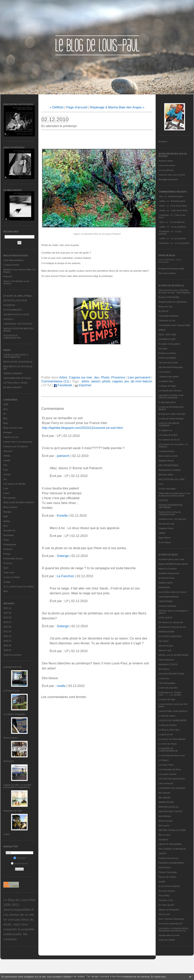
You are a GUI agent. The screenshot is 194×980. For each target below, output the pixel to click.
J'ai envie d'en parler (168, 363)
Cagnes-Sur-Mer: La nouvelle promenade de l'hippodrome (17, 786)
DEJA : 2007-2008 (167, 335)
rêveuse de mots (166, 524)
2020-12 (7, 641)
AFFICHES (9, 761)
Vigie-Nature (164, 538)
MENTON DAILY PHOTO (171, 811)
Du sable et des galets (169, 344)
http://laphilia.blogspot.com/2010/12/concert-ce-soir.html (82, 428)
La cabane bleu (166, 381)
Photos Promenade (168, 872)
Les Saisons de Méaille (14, 484)
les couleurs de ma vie (169, 440)
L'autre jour (164, 678)
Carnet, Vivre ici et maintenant (18, 442)
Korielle (62, 516)
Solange (63, 556)
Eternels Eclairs (166, 646)
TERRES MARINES (13, 373)
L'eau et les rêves (167, 165)
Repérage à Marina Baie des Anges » (117, 107)
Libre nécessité (166, 783)
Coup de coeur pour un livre (172, 175)
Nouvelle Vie (9, 530)
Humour (7, 474)
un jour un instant (11, 577)
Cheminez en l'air (167, 321)
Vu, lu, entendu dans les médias (19, 587)
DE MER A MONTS (13, 387)
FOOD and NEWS (167, 358)
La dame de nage (167, 699)
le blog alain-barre (167, 402)
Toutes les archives (12, 655)
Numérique (9, 535)
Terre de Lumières (167, 273)
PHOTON (163, 500)
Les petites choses (167, 774)
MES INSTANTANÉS (168, 465)
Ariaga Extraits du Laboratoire (173, 302)
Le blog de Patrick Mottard (171, 419)
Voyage (7, 582)
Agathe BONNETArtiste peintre (173, 564)
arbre (85, 381)
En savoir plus (158, 977)
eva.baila (163, 349)
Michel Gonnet (165, 821)
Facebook (63, 385)
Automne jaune (166, 161)
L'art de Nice (164, 372)
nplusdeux (163, 839)
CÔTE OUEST (166, 618)
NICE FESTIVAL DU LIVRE (172, 479)
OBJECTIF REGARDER (170, 844)
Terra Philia (164, 896)
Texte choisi (9, 573)
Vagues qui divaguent (169, 910)
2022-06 (7, 627)
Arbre (63, 377)
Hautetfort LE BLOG (168, 664)
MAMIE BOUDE (166, 802)
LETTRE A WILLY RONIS (15, 383)
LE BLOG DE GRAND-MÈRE (173, 720)
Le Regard (164, 760)
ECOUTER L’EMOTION (170, 636)
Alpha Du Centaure (168, 569)
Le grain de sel (166, 734)
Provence (8, 563)
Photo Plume (165, 868)
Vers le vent (164, 914)
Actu (5, 409)
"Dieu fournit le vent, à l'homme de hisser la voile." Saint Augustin (174, 291)
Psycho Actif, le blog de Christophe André (170, 513)
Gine (162, 222)
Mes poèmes (9, 498)
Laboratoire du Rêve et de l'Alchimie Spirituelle (171, 396)
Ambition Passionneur (169, 573)
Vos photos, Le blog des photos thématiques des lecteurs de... (174, 929)
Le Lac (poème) (166, 170)
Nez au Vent (164, 835)
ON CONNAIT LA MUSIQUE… (173, 849)
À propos (163, 141)
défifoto (7, 456)
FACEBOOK (9, 305)
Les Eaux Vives (166, 765)
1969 (6, 404)
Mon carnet (164, 825)
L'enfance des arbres (168, 377)
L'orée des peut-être (168, 688)
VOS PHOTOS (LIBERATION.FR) (12, 337)
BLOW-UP (164, 311)
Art (5, 414)
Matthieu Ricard (166, 461)
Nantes (7, 521)
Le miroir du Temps (168, 744)
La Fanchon (65, 576)
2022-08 (7, 617)
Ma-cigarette (164, 797)
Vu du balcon (165, 542)
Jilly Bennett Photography (171, 367)
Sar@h (162, 882)
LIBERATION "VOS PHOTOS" (18, 324)
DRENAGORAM (166, 632)
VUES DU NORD (167, 940)
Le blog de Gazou (167, 716)
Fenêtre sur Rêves (167, 353)
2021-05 (7, 631)
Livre (6, 488)
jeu (127, 381)
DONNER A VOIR (167, 339)
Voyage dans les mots (169, 935)
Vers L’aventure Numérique (172, 919)
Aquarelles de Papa (13, 811)
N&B (6, 516)
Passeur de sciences (168, 858)
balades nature (166, 583)
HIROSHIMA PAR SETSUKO (17, 378)
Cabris (6, 834)
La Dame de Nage (167, 386)
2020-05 (7, 650)
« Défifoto (57, 107)
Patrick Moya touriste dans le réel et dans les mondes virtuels (174, 494)
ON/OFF (163, 854)
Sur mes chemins (167, 891)
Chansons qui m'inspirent (15, 446)
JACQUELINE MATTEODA (171, 674)
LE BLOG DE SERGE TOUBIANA (169, 424)
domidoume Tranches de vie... (173, 627)
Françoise (164, 215)
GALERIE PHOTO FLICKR (16, 314)
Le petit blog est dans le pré (172, 755)
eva (161, 196)
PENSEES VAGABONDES (171, 863)
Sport (6, 568)
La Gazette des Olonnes (170, 391)
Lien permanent (139, 377)
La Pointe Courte (11, 691)
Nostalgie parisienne (168, 179)
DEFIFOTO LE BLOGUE (15, 300)
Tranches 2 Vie (166, 900)
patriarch (63, 456)
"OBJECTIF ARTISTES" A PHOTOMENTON (16, 356)
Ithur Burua (164, 669)
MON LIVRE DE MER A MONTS (19, 502)
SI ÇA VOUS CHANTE (169, 886)
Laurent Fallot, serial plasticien (173, 711)
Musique (7, 512)
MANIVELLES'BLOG (168, 807)
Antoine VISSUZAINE (169, 297)
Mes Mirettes (165, 816)
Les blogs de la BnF (168, 435)
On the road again (167, 489)
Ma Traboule (164, 793)
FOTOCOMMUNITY (13, 310)
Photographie (10, 544)
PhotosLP (8, 277)
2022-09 (7, 613)
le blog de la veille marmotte (172, 414)
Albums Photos (13, 667)
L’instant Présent (11, 265)
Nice (5, 526)
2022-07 (7, 622)
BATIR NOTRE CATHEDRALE (18, 362)
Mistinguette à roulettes (170, 470)
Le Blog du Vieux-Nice (169, 730)
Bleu (5, 418)
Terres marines (10, 738)
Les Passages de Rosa (170, 769)
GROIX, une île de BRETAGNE (173, 655)
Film (5, 465)
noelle (162, 201)
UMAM (162, 533)
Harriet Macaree (166, 660)
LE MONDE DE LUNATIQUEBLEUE (168, 750)
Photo (6, 540)
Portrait (7, 554)
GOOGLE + (9, 319)
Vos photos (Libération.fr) (171, 924)
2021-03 (7, 636)
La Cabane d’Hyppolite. (14, 714)
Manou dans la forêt (168, 456)
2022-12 (7, 608)
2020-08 (7, 645)
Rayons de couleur (168, 877)
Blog (5, 423)
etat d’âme (164, 641)
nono (161, 484)
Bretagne (8, 432)
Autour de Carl (165, 306)
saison (96, 381)
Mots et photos (10, 507)
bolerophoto (164, 587)
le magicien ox (165, 430)
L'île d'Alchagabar (167, 683)
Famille (7, 460)
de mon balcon (141, 381)
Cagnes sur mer (11, 437)
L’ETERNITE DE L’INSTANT (172, 788)
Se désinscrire (19, 863)
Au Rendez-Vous (167, 578)
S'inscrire (19, 858)
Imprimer (83, 385)
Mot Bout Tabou (166, 475)
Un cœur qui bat (166, 905)
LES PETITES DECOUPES (172, 779)
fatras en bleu (165, 650)
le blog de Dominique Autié (171, 269)
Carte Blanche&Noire (13, 260)
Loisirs (6, 493)
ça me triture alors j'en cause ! (173, 592)
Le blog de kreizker (168, 725)
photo (106, 381)
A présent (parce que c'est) (171, 559)
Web (5, 591)
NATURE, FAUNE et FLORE (172, 830)
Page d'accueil (77, 107)
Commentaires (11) (55, 381)
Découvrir (8, 451)
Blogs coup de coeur (13, 428)
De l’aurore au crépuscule (171, 622)
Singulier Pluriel (166, 528)
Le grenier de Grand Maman (172, 739)
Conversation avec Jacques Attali (174, 325)
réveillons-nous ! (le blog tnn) (172, 519)
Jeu (5, 479)
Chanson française (168, 606)
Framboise (164, 231)
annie (162, 206)
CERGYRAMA (165, 601)
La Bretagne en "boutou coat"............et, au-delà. (170, 694)
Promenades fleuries (13, 558)
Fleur (6, 470)
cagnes (117, 381)
